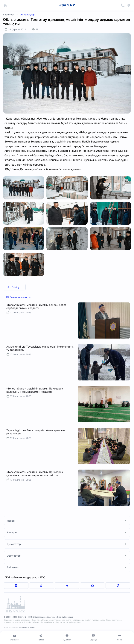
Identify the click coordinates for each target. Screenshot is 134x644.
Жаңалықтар (27, 15)
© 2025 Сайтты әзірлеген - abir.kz (19, 627)
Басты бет (9, 15)
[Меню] (119, 637)
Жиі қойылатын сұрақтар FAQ (25, 577)
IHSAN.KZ (66, 5)
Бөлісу (13, 287)
